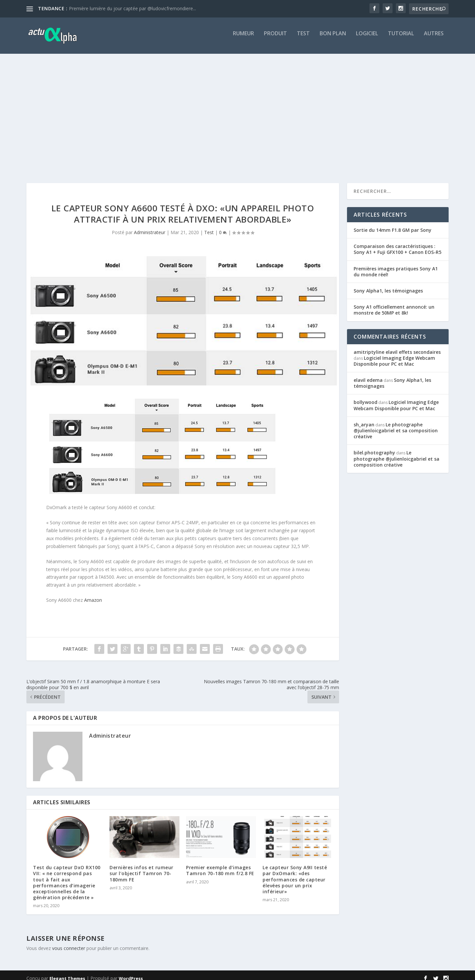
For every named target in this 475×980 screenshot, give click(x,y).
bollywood (365, 396)
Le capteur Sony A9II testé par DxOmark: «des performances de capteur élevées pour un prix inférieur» (295, 873)
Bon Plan (333, 38)
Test (303, 38)
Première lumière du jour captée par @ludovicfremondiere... (132, 8)
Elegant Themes (67, 972)
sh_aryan (364, 419)
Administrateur (150, 226)
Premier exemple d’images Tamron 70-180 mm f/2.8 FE (220, 864)
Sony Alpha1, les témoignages (388, 285)
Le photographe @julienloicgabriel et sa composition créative (396, 425)
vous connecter (69, 942)
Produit (275, 38)
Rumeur (243, 38)
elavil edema (368, 374)
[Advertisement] (237, 118)
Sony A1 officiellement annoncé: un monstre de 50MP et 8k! (394, 304)
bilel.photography (374, 447)
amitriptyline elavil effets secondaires (397, 346)
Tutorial (401, 38)
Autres (434, 38)
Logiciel (367, 38)
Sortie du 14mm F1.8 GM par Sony (393, 224)
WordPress (131, 972)
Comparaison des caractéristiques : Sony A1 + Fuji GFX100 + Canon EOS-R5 (397, 243)
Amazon (93, 594)
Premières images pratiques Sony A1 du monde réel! (396, 266)
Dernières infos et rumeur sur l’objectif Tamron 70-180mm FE (142, 867)
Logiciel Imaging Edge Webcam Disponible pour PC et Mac (394, 355)
